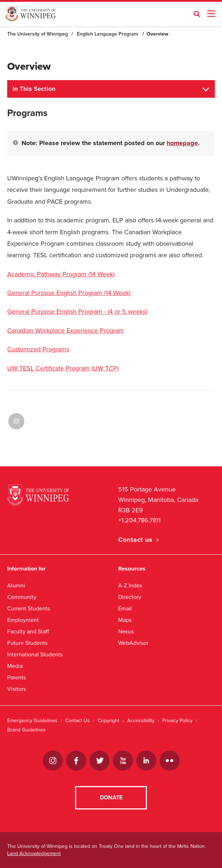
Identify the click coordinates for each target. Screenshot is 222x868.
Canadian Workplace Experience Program (66, 331)
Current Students (29, 608)
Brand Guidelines (26, 730)
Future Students (27, 643)
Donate (111, 798)
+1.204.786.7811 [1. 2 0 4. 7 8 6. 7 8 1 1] (139, 520)
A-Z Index (130, 585)
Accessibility (141, 721)
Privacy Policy (177, 721)
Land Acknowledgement (34, 853)
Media (15, 666)
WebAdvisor (133, 643)
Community (22, 597)
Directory (130, 597)
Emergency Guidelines (32, 721)
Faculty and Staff (28, 631)
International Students (35, 654)
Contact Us (78, 721)
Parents (17, 677)
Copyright (108, 721)
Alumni (16, 585)
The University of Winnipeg (38, 34)
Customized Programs (38, 349)
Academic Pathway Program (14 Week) (61, 274)
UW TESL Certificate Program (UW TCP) (63, 368)
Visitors (17, 689)
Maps (125, 620)
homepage (182, 143)
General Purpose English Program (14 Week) (69, 293)
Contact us (135, 540)
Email (125, 608)
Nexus (126, 631)
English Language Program (108, 34)
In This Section (34, 89)
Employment (23, 620)
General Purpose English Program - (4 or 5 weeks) (77, 311)
